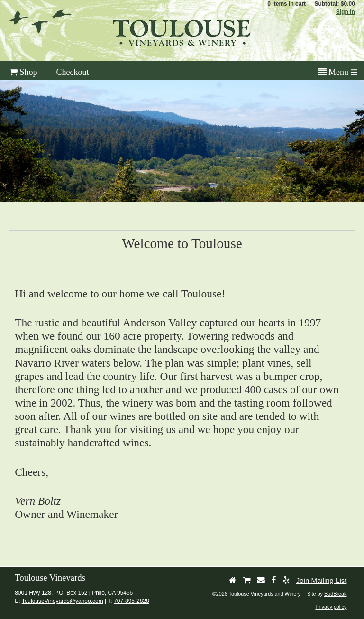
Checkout (73, 72)
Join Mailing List (322, 580)
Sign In (346, 12)
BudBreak (335, 594)
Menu (333, 72)
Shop (23, 72)
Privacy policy (331, 607)
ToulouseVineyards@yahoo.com (63, 601)
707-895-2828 (132, 601)
